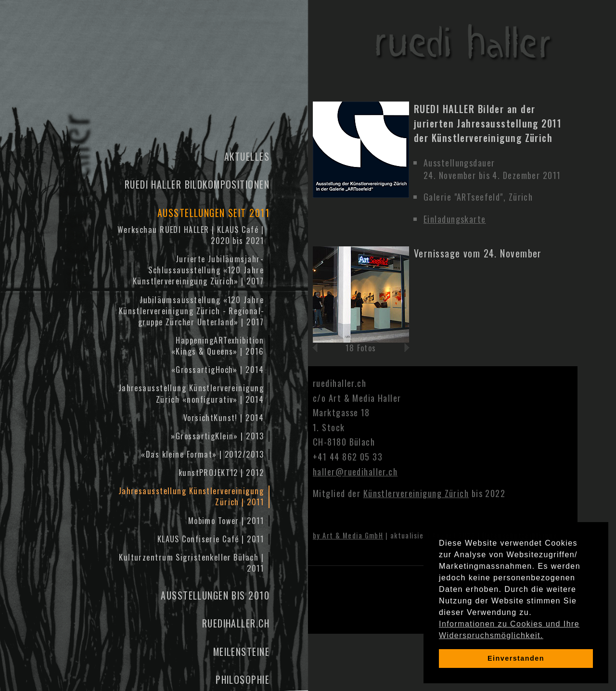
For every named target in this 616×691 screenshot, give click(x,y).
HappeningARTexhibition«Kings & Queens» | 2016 (218, 346)
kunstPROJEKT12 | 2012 (221, 473)
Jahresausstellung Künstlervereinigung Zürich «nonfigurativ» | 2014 (191, 393)
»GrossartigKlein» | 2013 (217, 436)
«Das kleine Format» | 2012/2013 (202, 454)
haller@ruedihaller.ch (355, 472)
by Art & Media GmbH (348, 535)
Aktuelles (247, 156)
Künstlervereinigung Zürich (416, 493)
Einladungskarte (455, 219)
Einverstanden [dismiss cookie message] (516, 658)
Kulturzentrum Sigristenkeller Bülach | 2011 (191, 563)
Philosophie (243, 679)
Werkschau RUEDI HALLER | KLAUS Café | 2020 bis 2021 (191, 235)
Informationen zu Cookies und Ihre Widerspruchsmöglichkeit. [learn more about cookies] (509, 630)
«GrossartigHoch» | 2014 (218, 370)
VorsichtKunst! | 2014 (224, 418)
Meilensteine (241, 652)
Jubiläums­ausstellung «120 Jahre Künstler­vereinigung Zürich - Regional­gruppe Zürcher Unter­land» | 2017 (191, 311)
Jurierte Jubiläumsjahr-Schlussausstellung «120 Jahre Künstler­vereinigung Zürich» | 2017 (198, 270)
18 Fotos (361, 348)
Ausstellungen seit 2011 (213, 213)
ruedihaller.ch (236, 623)
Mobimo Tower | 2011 (226, 521)
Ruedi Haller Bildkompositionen (197, 184)
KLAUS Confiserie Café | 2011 (211, 539)
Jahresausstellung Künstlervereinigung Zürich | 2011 (191, 496)
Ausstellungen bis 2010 (215, 595)
